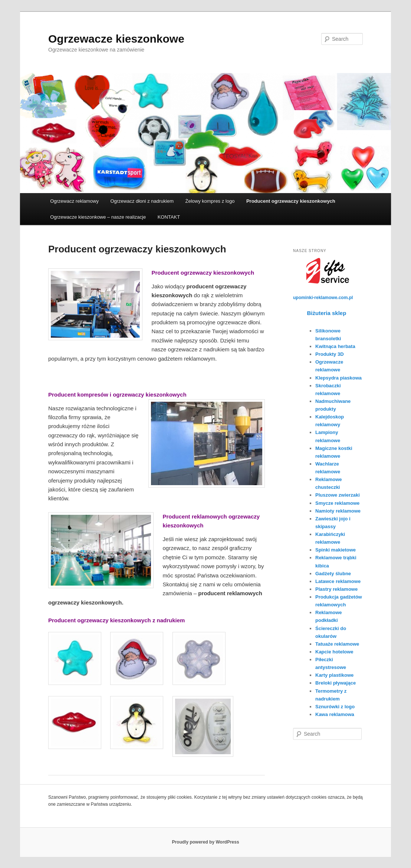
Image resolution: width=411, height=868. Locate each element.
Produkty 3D (330, 354)
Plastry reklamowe (336, 589)
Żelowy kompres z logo (210, 201)
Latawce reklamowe (338, 581)
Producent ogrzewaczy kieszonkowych (291, 201)
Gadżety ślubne (333, 574)
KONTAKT (169, 217)
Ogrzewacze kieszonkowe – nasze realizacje (98, 217)
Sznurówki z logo (335, 707)
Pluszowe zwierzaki (338, 495)
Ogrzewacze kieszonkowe (116, 39)
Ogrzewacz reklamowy (74, 201)
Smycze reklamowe (337, 503)
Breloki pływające (336, 683)
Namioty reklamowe (338, 511)
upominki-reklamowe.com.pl (323, 298)
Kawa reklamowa (335, 714)
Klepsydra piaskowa (338, 378)
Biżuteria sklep (327, 313)
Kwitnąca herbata (335, 346)
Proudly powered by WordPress (205, 842)
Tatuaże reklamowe (337, 644)
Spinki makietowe (336, 550)
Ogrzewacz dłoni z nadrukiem (142, 201)
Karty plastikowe (334, 675)
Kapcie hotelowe (334, 652)
